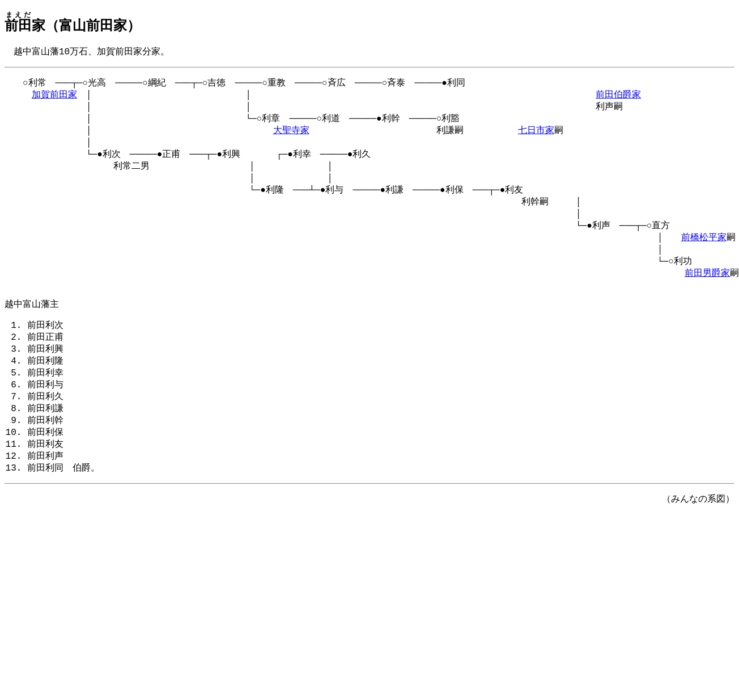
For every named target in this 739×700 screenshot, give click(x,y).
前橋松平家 (704, 254)
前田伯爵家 (618, 97)
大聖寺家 (291, 136)
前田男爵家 (707, 293)
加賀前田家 (54, 97)
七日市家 (536, 136)
